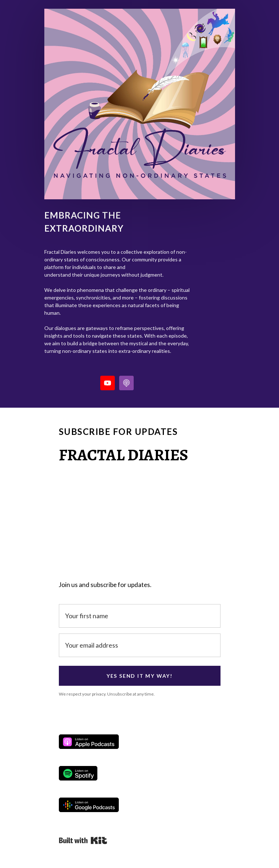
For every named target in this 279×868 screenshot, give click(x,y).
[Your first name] (140, 616)
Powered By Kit (83, 840)
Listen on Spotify (78, 773)
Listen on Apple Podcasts (89, 742)
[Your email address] (140, 645)
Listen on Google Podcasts (89, 805)
